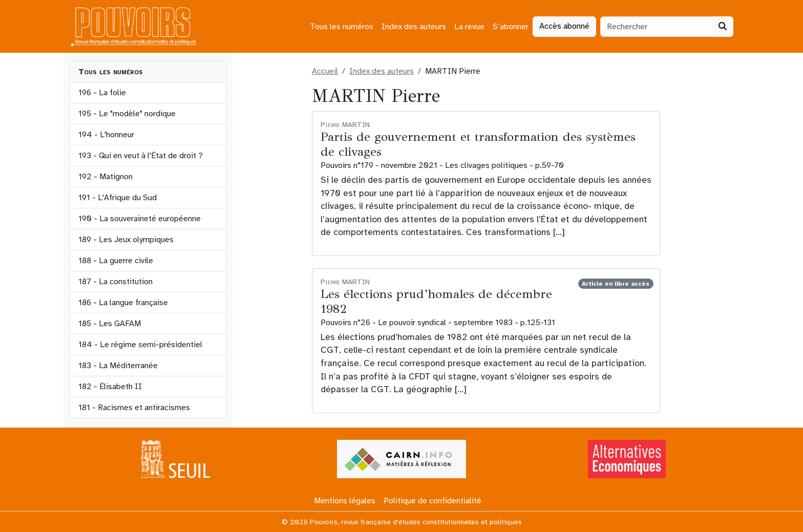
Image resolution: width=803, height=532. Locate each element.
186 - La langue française (123, 303)
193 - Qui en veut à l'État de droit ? (141, 156)
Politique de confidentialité (432, 501)
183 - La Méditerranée (118, 366)
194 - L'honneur (106, 135)
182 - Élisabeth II (110, 387)
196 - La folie (102, 93)
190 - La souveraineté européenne (140, 219)
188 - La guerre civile (116, 261)
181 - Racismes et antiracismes (134, 408)
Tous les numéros (342, 27)
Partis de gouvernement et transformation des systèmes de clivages (478, 144)
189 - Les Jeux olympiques (126, 240)
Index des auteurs (414, 27)
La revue (469, 27)
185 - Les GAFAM (110, 324)
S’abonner (511, 27)
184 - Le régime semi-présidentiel (140, 345)
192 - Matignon (105, 177)
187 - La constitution (115, 282)
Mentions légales (345, 501)
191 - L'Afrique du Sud (118, 198)
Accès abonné (564, 26)
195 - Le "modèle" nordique (127, 114)
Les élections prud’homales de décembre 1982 (436, 301)
